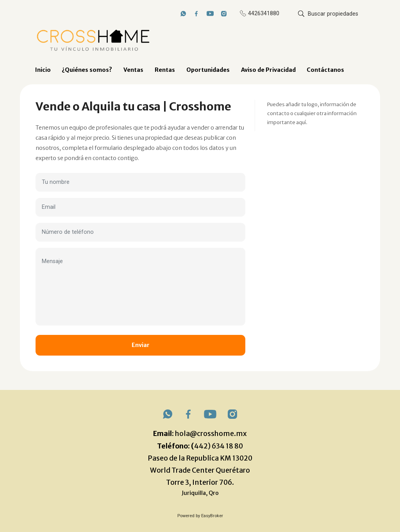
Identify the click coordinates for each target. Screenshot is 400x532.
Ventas (133, 70)
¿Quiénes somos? (87, 70)
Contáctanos (325, 70)
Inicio (43, 70)
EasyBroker (212, 516)
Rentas (165, 70)
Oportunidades (208, 70)
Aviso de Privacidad (268, 70)
